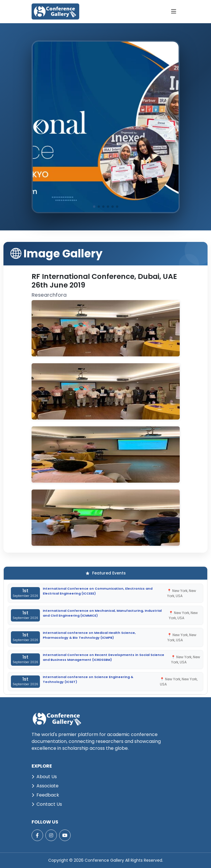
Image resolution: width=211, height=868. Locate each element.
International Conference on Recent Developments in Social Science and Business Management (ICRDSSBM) (103, 657)
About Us (44, 777)
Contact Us (47, 804)
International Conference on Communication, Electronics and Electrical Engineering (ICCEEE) (98, 591)
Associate (45, 786)
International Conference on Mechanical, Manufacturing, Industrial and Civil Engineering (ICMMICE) (102, 613)
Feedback (45, 795)
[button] (172, 127)
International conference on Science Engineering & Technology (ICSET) (88, 679)
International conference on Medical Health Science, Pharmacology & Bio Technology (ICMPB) (89, 635)
